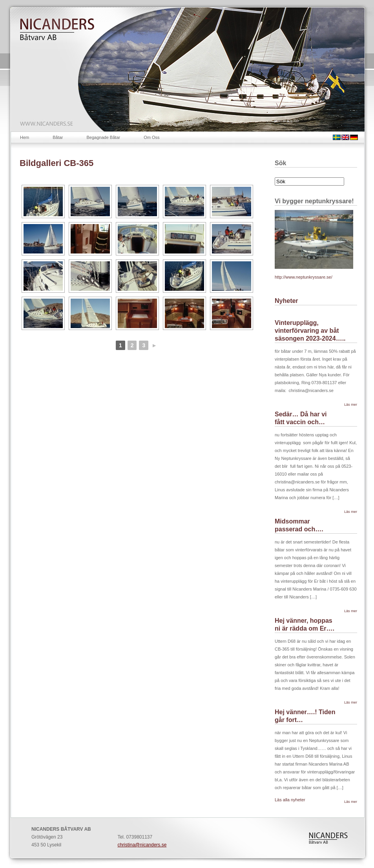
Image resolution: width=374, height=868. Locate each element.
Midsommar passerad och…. (299, 525)
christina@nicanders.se (142, 845)
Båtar (58, 137)
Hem (25, 137)
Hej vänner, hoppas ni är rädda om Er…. (305, 625)
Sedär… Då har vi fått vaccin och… (301, 418)
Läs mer (351, 405)
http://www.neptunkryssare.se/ (304, 277)
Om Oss (151, 137)
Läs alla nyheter (290, 800)
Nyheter (286, 301)
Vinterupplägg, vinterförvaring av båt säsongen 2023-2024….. (310, 331)
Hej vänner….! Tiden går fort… (305, 716)
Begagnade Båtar (104, 137)
